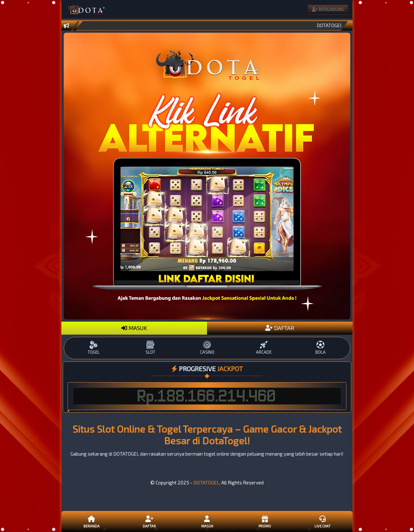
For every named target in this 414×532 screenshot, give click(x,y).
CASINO (207, 348)
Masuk (207, 521)
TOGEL (94, 348)
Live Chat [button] (322, 521)
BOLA (320, 348)
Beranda (92, 521)
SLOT (150, 348)
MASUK (134, 328)
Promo (265, 521)
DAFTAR (280, 328)
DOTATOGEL (206, 482)
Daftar (149, 521)
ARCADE (264, 348)
